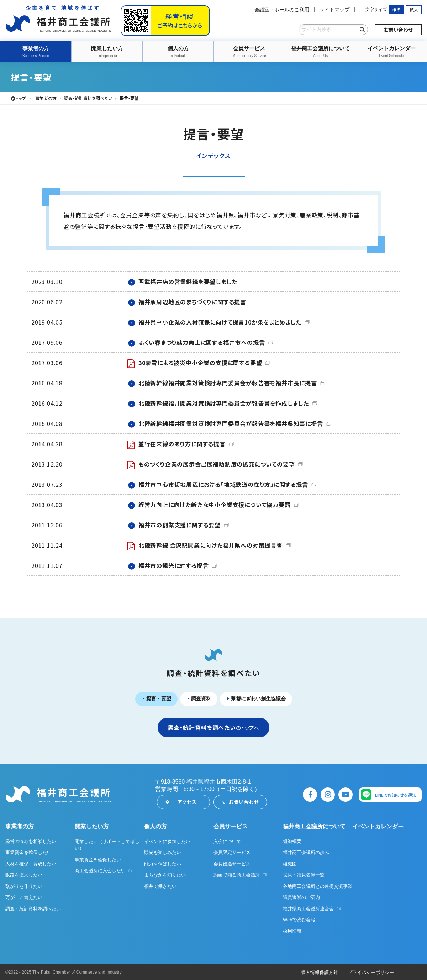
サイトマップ (334, 10)
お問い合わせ (398, 30)
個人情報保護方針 (320, 972)
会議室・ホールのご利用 (282, 10)
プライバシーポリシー (371, 972)
